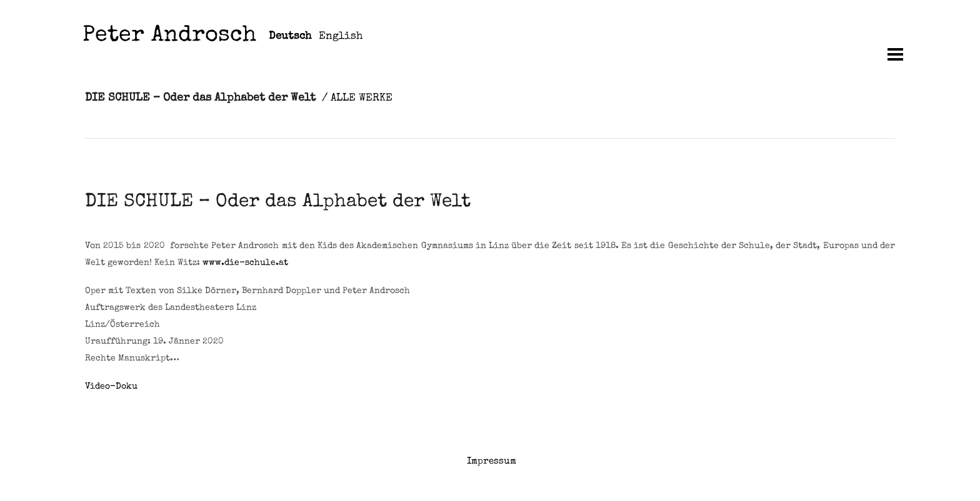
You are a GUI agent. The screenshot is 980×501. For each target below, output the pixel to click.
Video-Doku (111, 387)
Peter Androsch (169, 37)
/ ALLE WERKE (357, 98)
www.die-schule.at (245, 263)
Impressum (492, 461)
